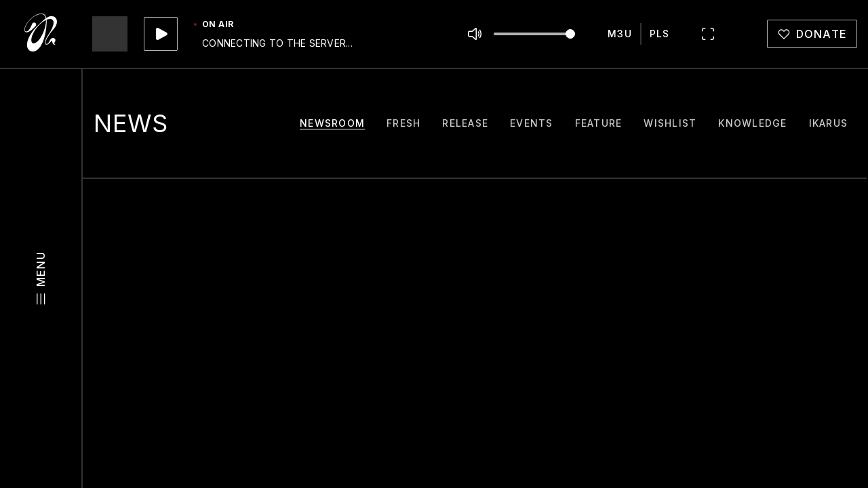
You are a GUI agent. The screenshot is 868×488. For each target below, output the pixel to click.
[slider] (570, 34)
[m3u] (620, 34)
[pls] (660, 34)
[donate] (812, 34)
